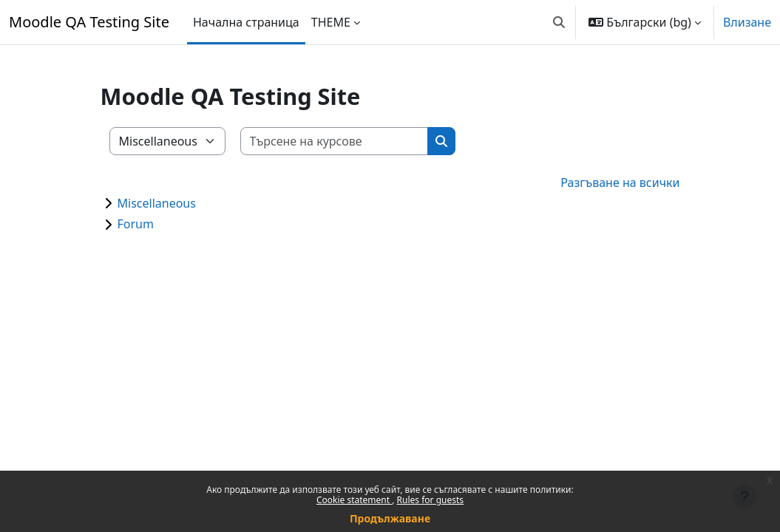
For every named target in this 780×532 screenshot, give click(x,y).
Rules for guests (430, 500)
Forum (136, 224)
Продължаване (390, 518)
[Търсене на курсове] (335, 141)
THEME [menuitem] (331, 22)
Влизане (747, 22)
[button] (559, 22)
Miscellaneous (157, 203)
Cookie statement (354, 500)
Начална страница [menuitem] (246, 22)
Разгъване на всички (620, 183)
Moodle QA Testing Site (89, 22)
